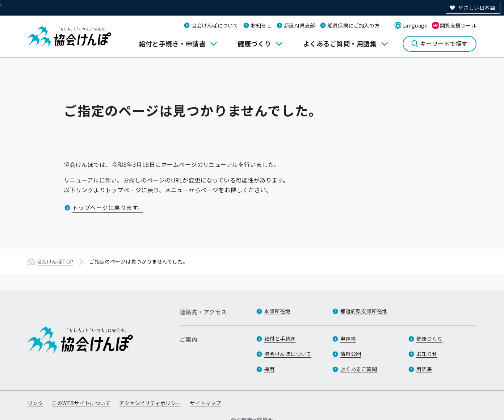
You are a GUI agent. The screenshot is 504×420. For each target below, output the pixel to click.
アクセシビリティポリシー (150, 403)
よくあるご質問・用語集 (340, 43)
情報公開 (351, 354)
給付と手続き (280, 339)
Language (415, 25)
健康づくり (254, 43)
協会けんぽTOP (55, 261)
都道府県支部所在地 (364, 311)
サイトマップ (205, 403)
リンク (35, 403)
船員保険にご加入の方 (353, 25)
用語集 (424, 369)
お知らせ (261, 25)
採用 (270, 369)
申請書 (348, 339)
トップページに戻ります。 (108, 207)
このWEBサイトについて (81, 403)
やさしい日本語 (477, 8)
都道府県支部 (300, 25)
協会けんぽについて (215, 25)
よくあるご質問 (359, 369)
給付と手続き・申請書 (173, 43)
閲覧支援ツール (458, 25)
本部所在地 (277, 311)
